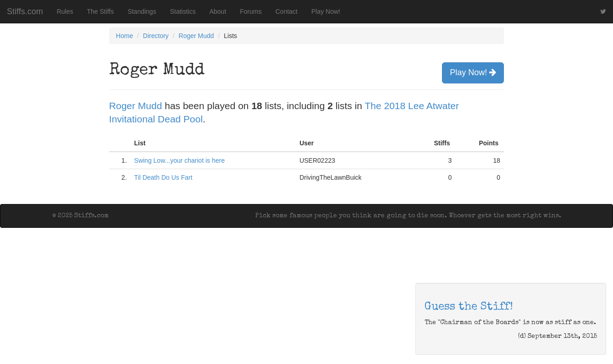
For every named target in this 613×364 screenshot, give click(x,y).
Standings (142, 11)
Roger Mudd (196, 36)
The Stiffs (101, 11)
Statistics (183, 11)
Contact (287, 11)
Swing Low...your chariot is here (180, 160)
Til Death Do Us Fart (163, 177)
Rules (65, 11)
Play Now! (326, 11)
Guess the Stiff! (469, 307)
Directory (156, 36)
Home (124, 36)
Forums (251, 11)
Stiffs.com (25, 11)
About (218, 11)
